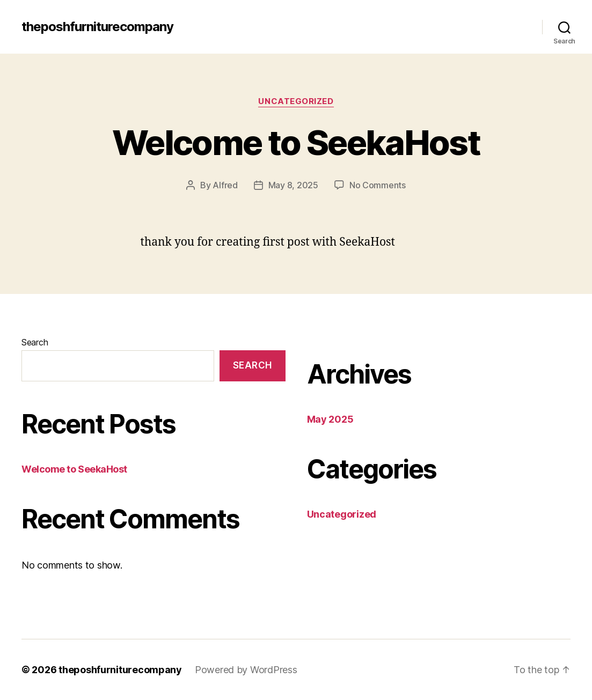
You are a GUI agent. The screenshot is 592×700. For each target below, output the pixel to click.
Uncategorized (296, 101)
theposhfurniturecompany (97, 27)
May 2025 (330, 419)
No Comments (378, 185)
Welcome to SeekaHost (296, 142)
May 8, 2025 (293, 185)
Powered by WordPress (246, 670)
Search (35, 342)
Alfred (225, 185)
